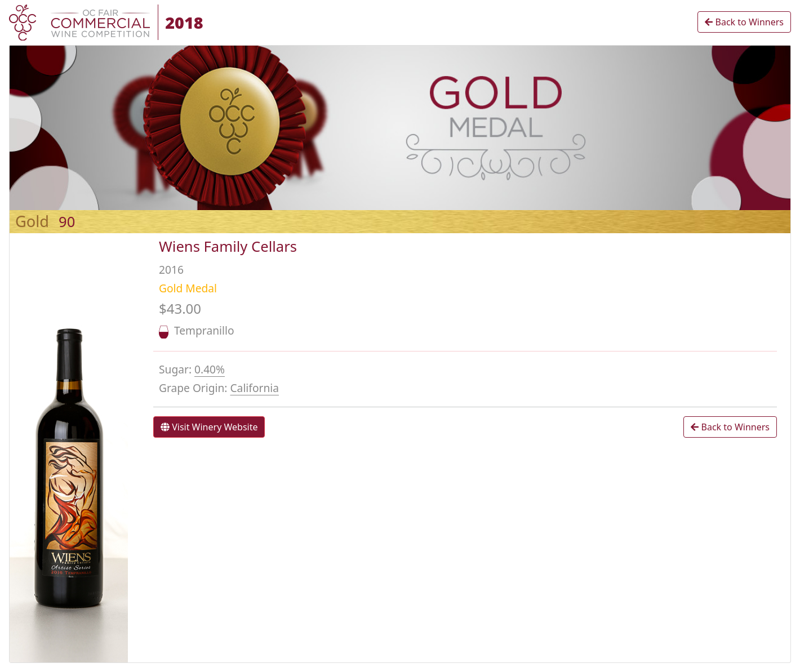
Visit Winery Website (209, 427)
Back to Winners (744, 22)
